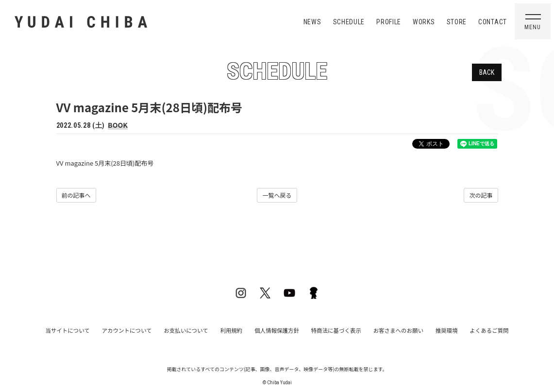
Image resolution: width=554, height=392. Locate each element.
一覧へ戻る (277, 195)
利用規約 (235, 330)
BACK (487, 72)
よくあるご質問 (473, 330)
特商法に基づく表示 (332, 330)
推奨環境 (434, 330)
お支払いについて (193, 330)
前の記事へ (76, 195)
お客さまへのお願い (390, 330)
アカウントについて (139, 330)
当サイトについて (84, 330)
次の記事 (481, 195)
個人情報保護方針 (277, 330)
